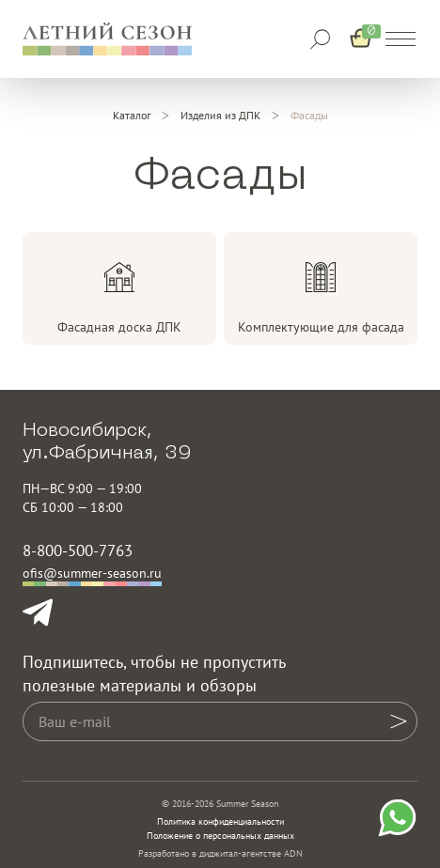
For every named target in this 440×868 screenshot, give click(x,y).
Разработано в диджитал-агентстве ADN (220, 853)
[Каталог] (132, 116)
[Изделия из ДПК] (220, 116)
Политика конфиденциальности (220, 821)
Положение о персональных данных (220, 836)
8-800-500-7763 (78, 550)
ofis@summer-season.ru (92, 573)
